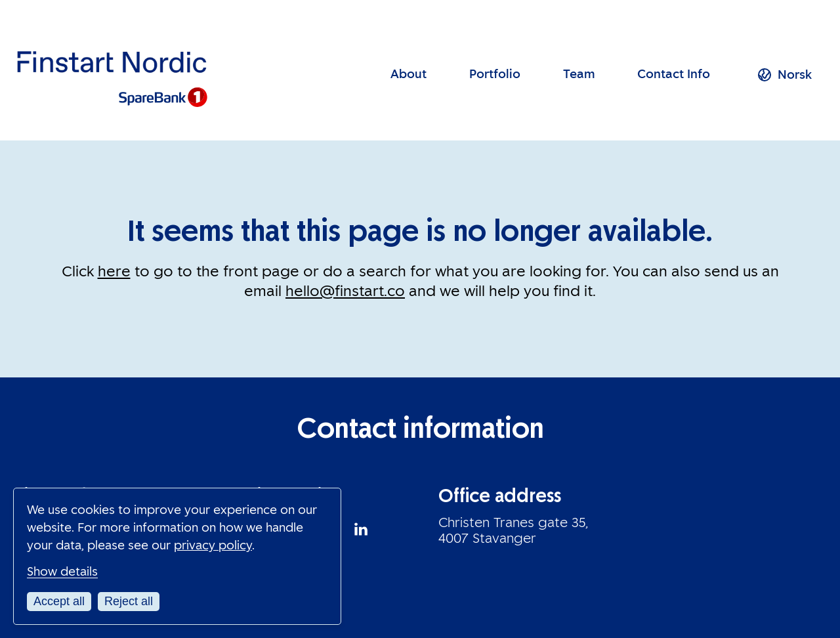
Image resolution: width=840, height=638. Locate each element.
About (409, 74)
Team (579, 74)
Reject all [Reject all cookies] (129, 601)
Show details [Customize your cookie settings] (62, 572)
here (114, 271)
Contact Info (674, 74)
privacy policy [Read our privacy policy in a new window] (213, 545)
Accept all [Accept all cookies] (59, 601)
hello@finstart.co (345, 291)
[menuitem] (795, 75)
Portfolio (495, 74)
